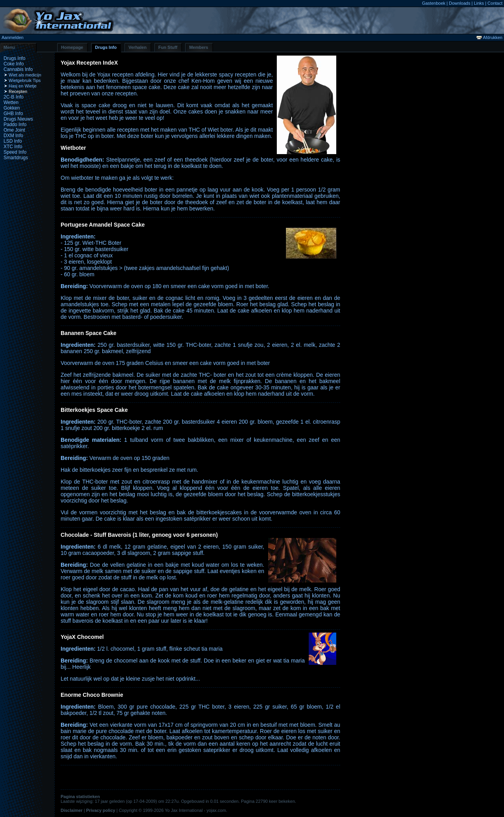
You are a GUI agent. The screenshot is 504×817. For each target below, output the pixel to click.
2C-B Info (14, 97)
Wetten (11, 102)
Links (479, 3)
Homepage (72, 47)
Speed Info (15, 152)
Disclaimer (72, 810)
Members (198, 47)
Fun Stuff (168, 47)
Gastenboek (434, 3)
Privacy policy (101, 810)
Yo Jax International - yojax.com (195, 810)
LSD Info (13, 141)
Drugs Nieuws (18, 119)
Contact (495, 3)
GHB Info (13, 114)
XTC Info (13, 147)
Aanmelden (13, 37)
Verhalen (137, 47)
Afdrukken (489, 37)
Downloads (460, 3)
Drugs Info (106, 47)
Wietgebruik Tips (25, 80)
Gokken (12, 108)
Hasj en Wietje (23, 86)
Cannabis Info (18, 69)
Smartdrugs (16, 158)
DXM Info (13, 136)
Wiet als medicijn (25, 75)
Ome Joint (14, 130)
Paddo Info (15, 125)
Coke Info (14, 64)
